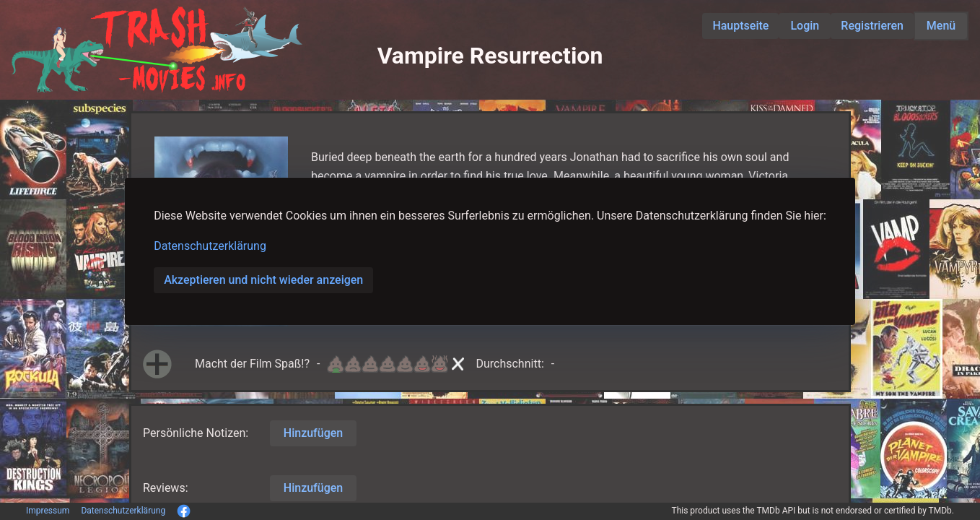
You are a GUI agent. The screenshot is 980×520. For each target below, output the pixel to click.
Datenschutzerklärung (210, 246)
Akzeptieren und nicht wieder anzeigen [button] (263, 280)
